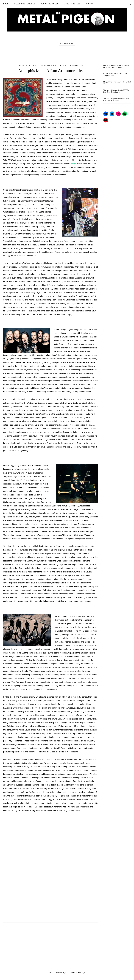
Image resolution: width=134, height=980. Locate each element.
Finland (62, 65)
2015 (43, 65)
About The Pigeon (50, 4)
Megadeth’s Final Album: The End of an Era (117, 83)
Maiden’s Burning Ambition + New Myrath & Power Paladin (116, 66)
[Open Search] (130, 4)
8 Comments (77, 65)
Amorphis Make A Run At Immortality (51, 71)
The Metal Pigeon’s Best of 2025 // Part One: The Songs (116, 99)
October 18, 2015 (28, 65)
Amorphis (52, 65)
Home (6, 4)
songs (74, 164)
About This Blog (72, 4)
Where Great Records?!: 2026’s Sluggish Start (115, 74)
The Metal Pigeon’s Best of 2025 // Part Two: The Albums (116, 91)
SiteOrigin (82, 972)
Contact (91, 4)
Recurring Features (25, 4)
